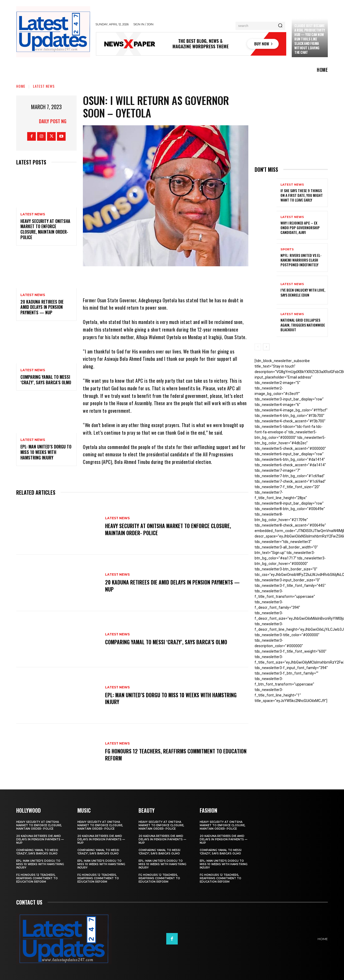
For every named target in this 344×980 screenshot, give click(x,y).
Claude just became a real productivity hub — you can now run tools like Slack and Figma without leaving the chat (310, 39)
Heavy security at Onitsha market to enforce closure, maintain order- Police (45, 229)
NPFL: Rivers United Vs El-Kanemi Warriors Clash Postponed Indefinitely (301, 260)
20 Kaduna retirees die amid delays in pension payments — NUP (42, 307)
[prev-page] (258, 347)
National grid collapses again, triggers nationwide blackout (303, 325)
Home (21, 86)
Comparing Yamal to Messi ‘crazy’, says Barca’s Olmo (46, 380)
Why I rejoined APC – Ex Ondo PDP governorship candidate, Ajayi (300, 228)
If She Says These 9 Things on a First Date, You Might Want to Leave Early (302, 195)
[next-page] (266, 347)
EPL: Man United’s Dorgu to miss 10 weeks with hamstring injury (46, 452)
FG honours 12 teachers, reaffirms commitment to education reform (164, 755)
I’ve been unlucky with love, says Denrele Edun (303, 292)
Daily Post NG (53, 121)
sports (287, 249)
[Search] (280, 26)
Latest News (44, 86)
